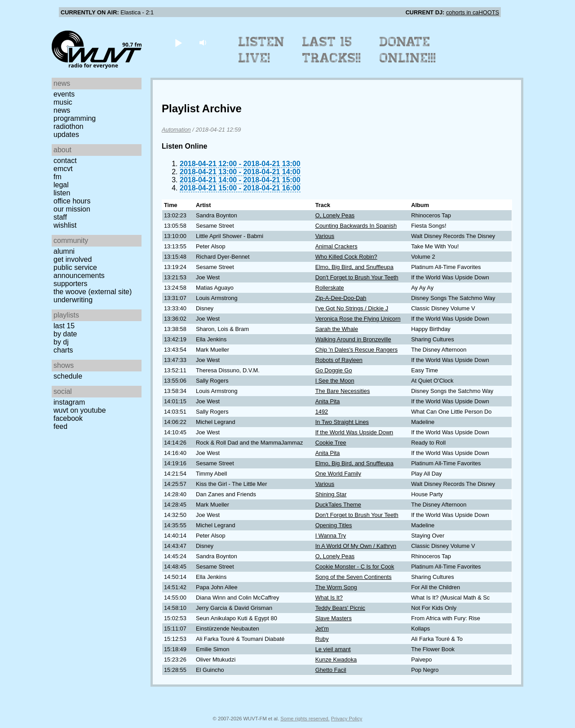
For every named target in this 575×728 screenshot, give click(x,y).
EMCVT (63, 169)
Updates (66, 135)
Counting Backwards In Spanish (356, 226)
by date (65, 334)
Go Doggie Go (334, 370)
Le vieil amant (333, 649)
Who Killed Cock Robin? (346, 257)
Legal (61, 185)
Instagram (69, 402)
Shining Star (331, 494)
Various (325, 236)
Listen (62, 193)
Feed (60, 426)
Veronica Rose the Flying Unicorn (358, 319)
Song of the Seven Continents (354, 577)
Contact (65, 161)
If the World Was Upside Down (354, 432)
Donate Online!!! (408, 50)
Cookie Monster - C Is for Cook (355, 567)
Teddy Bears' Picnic (340, 608)
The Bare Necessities (343, 391)
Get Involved (73, 259)
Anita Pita (328, 401)
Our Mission (72, 209)
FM (57, 177)
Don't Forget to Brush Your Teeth (357, 277)
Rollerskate (330, 288)
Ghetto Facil (331, 670)
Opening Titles (334, 525)
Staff (60, 217)
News (62, 110)
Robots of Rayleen (339, 360)
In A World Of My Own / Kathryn (356, 546)
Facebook (68, 418)
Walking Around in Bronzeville (353, 339)
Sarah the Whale (337, 329)
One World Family (338, 474)
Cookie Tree (331, 443)
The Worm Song (336, 587)
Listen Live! (262, 50)
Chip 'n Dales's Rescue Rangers (356, 350)
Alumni (64, 251)
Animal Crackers (336, 246)
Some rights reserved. (305, 719)
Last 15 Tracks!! (332, 50)
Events (64, 94)
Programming (75, 118)
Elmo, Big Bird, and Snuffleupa (354, 267)
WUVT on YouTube (80, 410)
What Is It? (329, 598)
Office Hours (72, 201)
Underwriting (73, 300)
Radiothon (69, 126)
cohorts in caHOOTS (473, 12)
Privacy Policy (347, 719)
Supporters (71, 284)
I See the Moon (335, 381)
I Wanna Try (331, 536)
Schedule (68, 376)
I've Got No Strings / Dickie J (352, 308)
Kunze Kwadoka (336, 660)
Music (63, 102)
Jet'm (322, 629)
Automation (176, 130)
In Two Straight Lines (342, 422)
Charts (63, 350)
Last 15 (64, 326)
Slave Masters (334, 618)
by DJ (61, 342)
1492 (322, 412)
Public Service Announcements (79, 271)
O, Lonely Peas (335, 215)
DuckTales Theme (338, 505)
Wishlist (65, 225)
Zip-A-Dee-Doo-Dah (341, 298)
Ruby (322, 639)
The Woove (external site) (93, 292)
